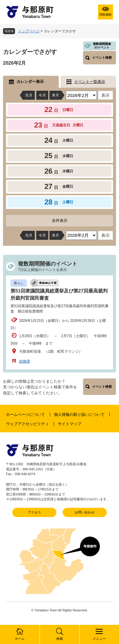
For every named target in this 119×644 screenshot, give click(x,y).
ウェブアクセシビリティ (27, 424)
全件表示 (60, 221)
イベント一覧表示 (90, 82)
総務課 (25, 361)
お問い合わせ (85, 512)
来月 (55, 95)
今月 (42, 95)
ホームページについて (25, 415)
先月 (29, 95)
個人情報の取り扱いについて (79, 415)
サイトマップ (70, 424)
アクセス (34, 512)
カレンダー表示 (30, 82)
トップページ (29, 31)
